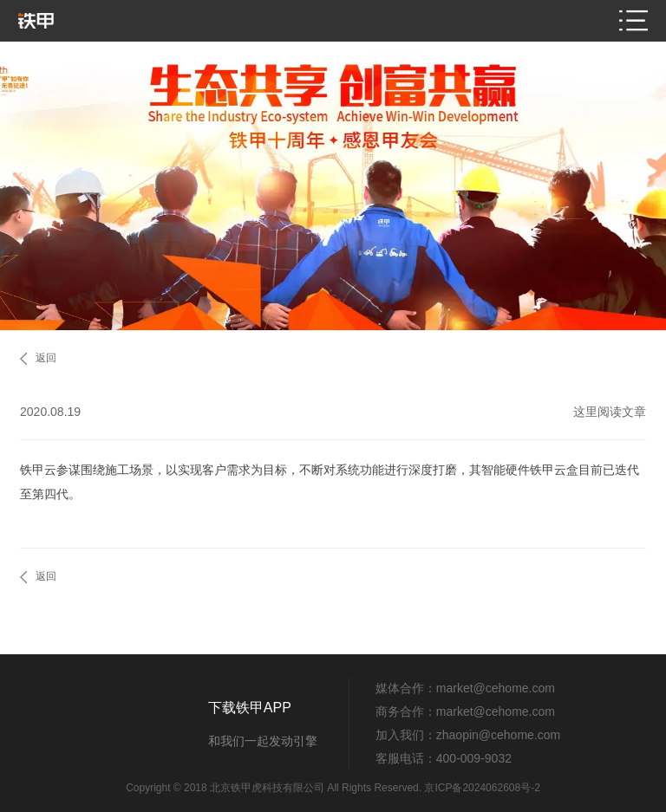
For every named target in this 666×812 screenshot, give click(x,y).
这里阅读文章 (610, 412)
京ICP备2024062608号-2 (482, 788)
